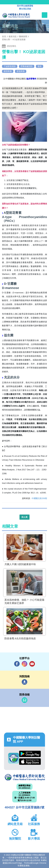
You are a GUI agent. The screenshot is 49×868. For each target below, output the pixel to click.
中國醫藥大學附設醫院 (24, 777)
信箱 (24, 700)
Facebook (17, 664)
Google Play (30, 754)
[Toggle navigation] (45, 15)
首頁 (4, 37)
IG (24, 664)
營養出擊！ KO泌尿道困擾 (14, 40)
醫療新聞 (23, 37)
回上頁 (24, 517)
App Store (30, 762)
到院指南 (24, 682)
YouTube (32, 664)
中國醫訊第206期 (39, 498)
